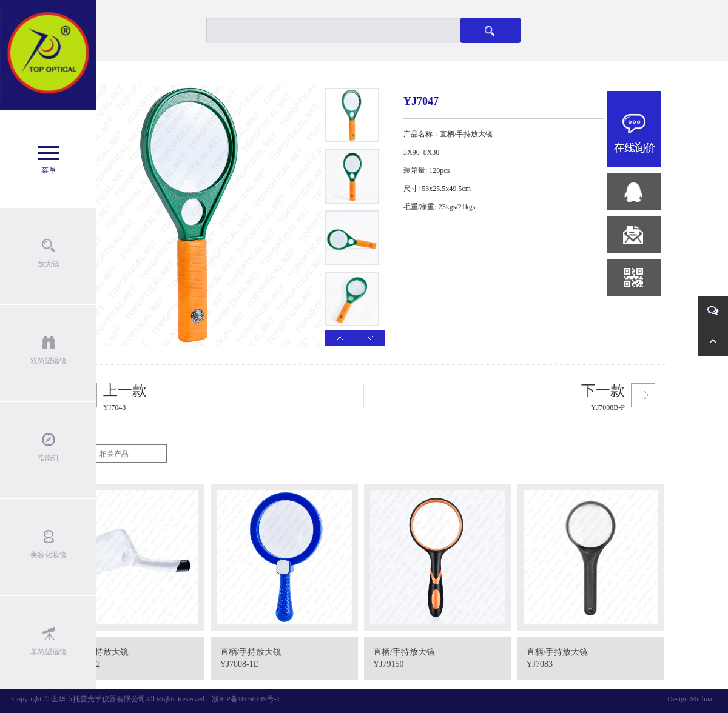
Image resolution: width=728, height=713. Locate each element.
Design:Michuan (692, 699)
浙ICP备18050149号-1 (246, 699)
